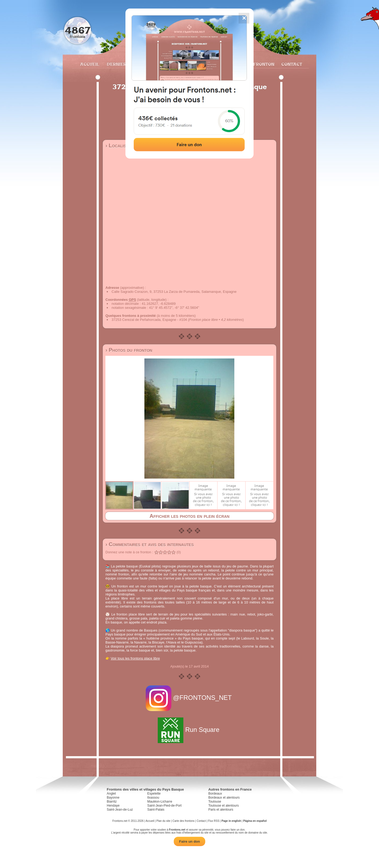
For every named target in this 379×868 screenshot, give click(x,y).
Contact (291, 64)
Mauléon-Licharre (160, 802)
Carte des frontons (183, 821)
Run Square (189, 730)
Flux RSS (214, 821)
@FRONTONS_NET (190, 698)
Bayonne (113, 798)
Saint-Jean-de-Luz (120, 810)
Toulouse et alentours (223, 806)
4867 (78, 30)
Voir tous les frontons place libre (135, 658)
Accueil (89, 64)
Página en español (255, 821)
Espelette (154, 794)
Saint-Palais (156, 810)
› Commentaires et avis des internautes (150, 544)
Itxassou (153, 798)
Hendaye (113, 806)
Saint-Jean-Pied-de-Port (165, 806)
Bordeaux (215, 794)
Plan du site (163, 821)
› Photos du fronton (129, 350)
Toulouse (215, 802)
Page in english (231, 821)
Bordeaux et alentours (224, 798)
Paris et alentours (221, 810)
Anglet (111, 794)
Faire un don (189, 841)
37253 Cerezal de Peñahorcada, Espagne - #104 (149, 320)
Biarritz (112, 802)
